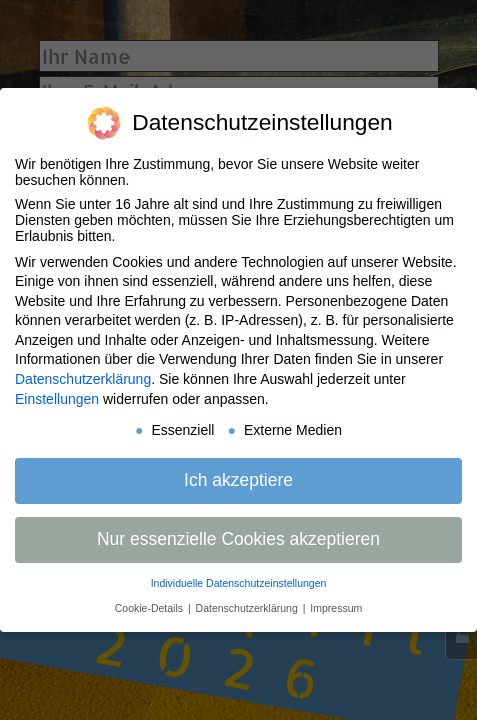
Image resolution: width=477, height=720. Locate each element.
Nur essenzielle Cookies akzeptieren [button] (238, 539)
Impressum (336, 608)
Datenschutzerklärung (83, 379)
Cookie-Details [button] (150, 608)
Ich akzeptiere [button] (238, 480)
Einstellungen (57, 399)
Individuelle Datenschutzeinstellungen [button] (239, 583)
